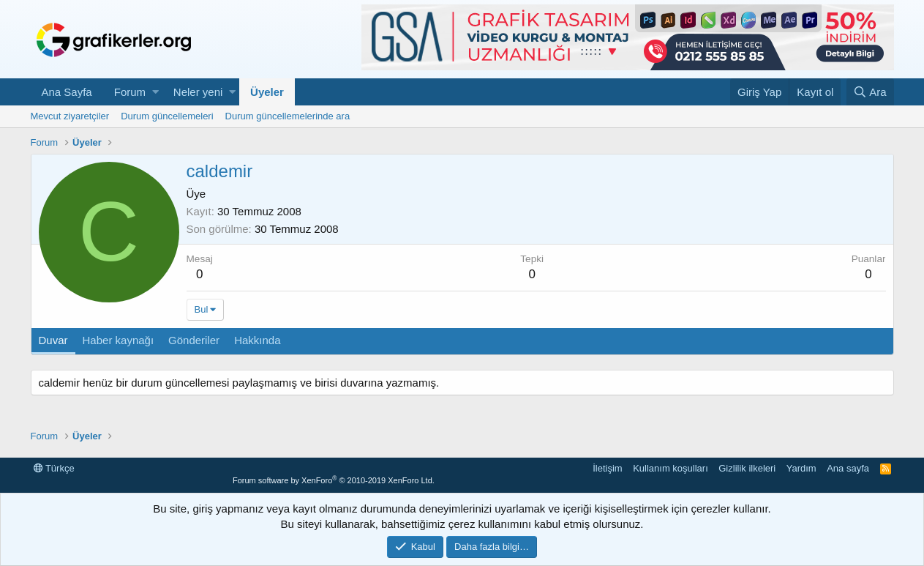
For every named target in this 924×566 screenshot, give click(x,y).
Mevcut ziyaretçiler (70, 116)
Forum (130, 92)
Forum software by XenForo (334, 480)
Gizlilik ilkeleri (747, 468)
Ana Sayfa (67, 92)
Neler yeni (198, 92)
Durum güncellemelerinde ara (288, 116)
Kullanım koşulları (671, 468)
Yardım (801, 468)
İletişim (607, 468)
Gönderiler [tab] (194, 340)
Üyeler (267, 92)
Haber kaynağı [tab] (119, 340)
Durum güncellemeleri (167, 116)
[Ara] (870, 92)
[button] (155, 92)
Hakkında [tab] (257, 340)
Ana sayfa (848, 468)
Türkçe (54, 468)
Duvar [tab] (53, 340)
